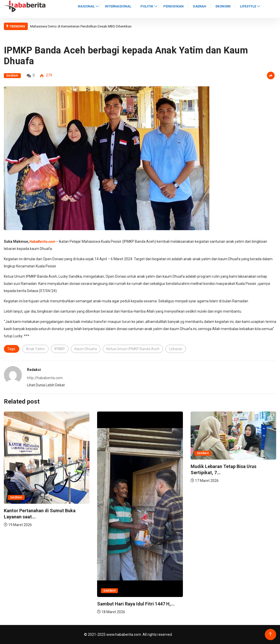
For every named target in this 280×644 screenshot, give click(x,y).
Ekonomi (223, 6)
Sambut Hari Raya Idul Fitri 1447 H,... (136, 604)
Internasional (118, 6)
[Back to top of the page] (270, 634)
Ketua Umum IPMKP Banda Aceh (133, 349)
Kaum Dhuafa (86, 349)
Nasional (86, 6)
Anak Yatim (35, 349)
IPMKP (60, 349)
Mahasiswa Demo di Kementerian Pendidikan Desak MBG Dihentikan (81, 26)
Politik (147, 6)
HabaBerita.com (42, 241)
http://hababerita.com (45, 378)
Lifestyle (248, 6)
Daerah (200, 6)
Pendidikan (174, 6)
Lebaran (176, 349)
